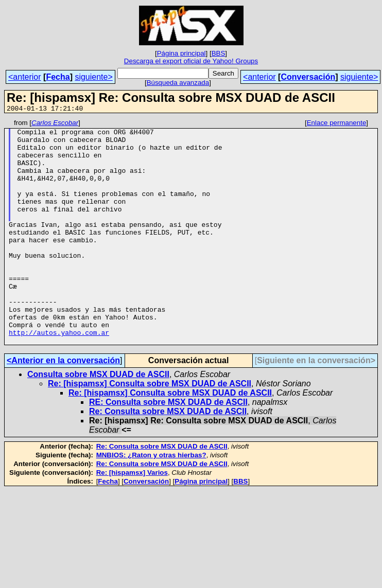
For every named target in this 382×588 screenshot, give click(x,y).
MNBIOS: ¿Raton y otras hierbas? (151, 500)
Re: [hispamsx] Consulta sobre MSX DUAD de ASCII (150, 428)
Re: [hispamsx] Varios (132, 517)
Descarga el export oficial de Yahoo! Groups (191, 61)
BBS (219, 53)
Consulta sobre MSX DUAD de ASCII (98, 419)
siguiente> (93, 77)
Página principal (181, 53)
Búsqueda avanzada (178, 83)
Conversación (308, 77)
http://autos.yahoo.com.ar (59, 376)
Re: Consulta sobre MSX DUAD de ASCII (168, 456)
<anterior (25, 77)
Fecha (58, 77)
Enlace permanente (337, 124)
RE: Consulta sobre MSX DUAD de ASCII (168, 447)
